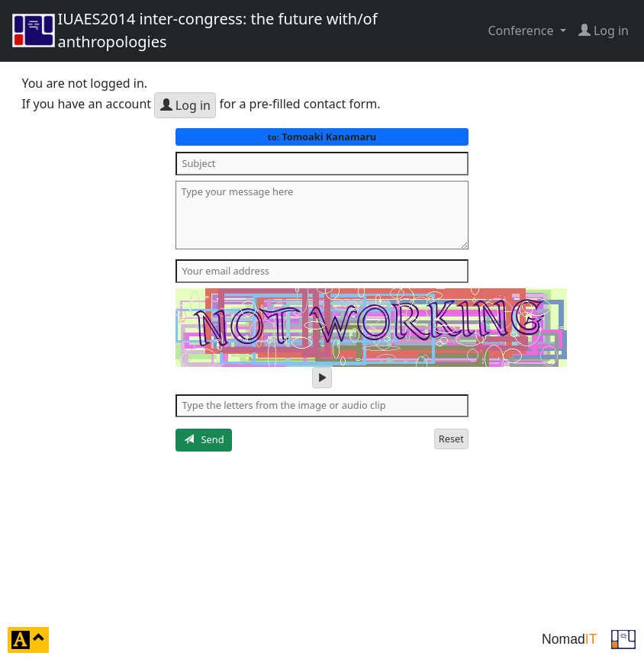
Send (204, 439)
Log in (185, 105)
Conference (522, 31)
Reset (451, 439)
